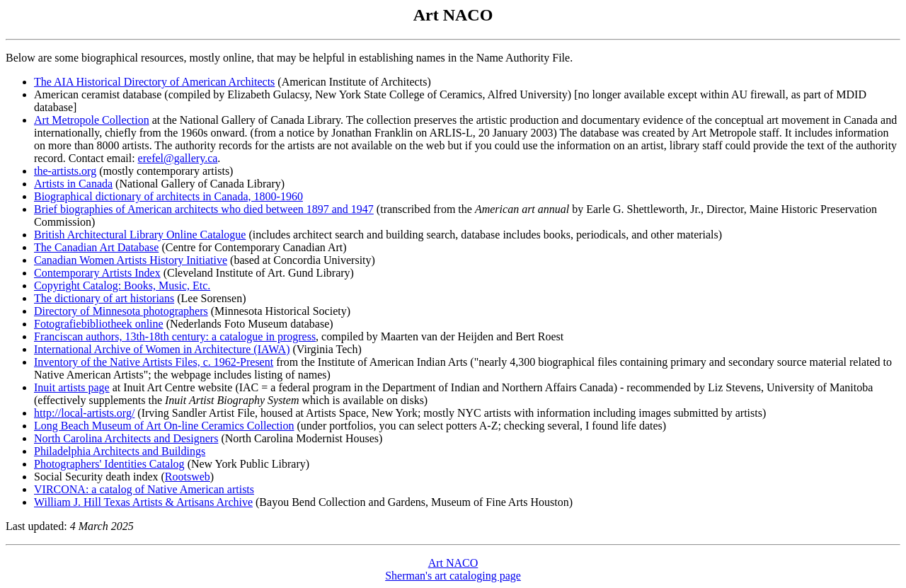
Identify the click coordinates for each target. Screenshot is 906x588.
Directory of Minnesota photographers (121, 311)
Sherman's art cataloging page (453, 576)
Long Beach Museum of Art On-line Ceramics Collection (164, 426)
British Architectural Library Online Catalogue (140, 235)
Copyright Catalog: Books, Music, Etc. (122, 286)
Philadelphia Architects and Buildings (120, 451)
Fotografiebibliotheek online (99, 324)
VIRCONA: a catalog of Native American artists (144, 489)
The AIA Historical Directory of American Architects (154, 82)
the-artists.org (65, 171)
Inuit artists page (72, 387)
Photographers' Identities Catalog (109, 464)
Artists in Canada (73, 184)
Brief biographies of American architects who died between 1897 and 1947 (204, 209)
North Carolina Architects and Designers (126, 438)
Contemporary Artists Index (97, 273)
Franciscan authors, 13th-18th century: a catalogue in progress (175, 336)
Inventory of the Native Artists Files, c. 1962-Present (154, 362)
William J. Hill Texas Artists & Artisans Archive (143, 502)
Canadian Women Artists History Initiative (131, 260)
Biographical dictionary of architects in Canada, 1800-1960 (168, 196)
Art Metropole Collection (92, 120)
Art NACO (453, 563)
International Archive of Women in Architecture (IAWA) (162, 349)
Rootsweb (188, 477)
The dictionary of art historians (104, 298)
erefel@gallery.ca (178, 158)
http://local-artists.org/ (84, 413)
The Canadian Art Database (96, 247)
